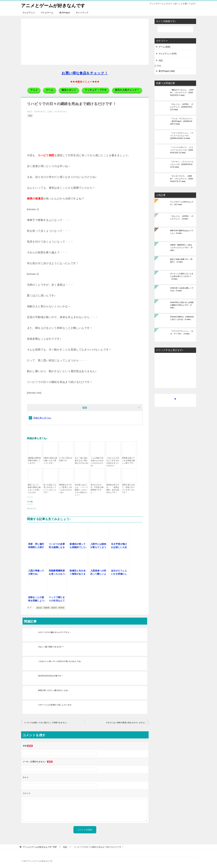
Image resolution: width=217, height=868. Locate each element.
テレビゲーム (47, 13)
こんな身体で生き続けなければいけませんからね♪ (97, 462)
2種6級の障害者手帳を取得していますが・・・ (34, 461)
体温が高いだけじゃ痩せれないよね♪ (53, 690)
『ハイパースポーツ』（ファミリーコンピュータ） (182, 150)
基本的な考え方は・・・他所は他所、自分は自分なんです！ (113, 489)
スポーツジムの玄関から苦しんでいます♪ (55, 705)
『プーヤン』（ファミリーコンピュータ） (182, 164)
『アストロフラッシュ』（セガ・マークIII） (182, 332)
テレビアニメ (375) (168, 54)
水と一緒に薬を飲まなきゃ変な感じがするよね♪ (82, 461)
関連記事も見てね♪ (42, 418)
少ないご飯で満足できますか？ (51, 647)
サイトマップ (82, 13)
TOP (40, 847)
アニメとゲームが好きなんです (53, 5)
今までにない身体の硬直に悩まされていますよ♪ (126, 723)
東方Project (65, 13)
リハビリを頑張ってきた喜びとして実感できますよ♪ (46, 723)
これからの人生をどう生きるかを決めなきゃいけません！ (113, 462)
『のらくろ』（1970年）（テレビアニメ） (182, 107)
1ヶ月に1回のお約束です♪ (66, 459)
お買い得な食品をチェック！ (85, 73)
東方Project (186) (167, 71)
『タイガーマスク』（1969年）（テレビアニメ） (182, 179)
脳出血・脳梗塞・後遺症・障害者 (50, 608)
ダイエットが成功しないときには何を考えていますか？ (182, 276)
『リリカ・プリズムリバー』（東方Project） (182, 121)
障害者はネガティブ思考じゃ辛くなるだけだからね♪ (66, 489)
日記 (30, 116)
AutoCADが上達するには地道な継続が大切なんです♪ (182, 305)
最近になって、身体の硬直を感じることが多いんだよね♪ (34, 489)
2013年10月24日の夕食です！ (51, 676)
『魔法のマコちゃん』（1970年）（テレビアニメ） (182, 93)
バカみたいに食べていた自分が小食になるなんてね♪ (60, 661)
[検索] (175, 29)
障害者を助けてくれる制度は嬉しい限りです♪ (129, 461)
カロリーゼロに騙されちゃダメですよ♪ (54, 632)
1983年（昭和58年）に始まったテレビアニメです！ (181, 248)
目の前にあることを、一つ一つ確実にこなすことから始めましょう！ (81, 490)
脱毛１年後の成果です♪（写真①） (181, 261)
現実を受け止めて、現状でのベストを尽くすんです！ (129, 489)
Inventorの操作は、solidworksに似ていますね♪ (182, 318)
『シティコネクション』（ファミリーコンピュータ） (182, 136)
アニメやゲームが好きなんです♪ (182, 203)
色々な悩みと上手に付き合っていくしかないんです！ (50, 489)
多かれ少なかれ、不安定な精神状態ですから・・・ (97, 489)
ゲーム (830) (165, 47)
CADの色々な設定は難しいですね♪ (182, 289)
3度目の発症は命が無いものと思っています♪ (50, 461)
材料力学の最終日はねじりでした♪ (182, 232)
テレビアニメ (29, 13)
